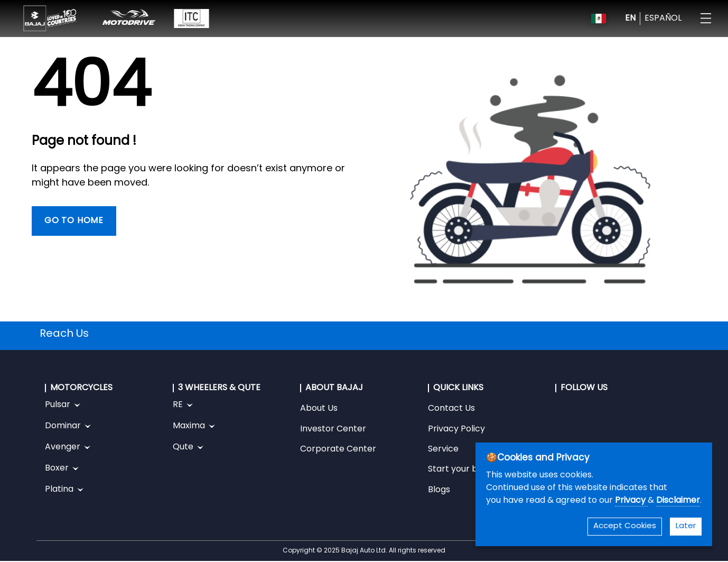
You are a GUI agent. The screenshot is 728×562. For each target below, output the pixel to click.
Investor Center (333, 429)
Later (686, 526)
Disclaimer (678, 501)
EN (630, 19)
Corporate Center (338, 449)
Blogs (439, 490)
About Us (319, 409)
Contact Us (451, 409)
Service (443, 449)
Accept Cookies (625, 526)
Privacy (631, 501)
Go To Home (74, 221)
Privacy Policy (456, 429)
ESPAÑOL (663, 19)
